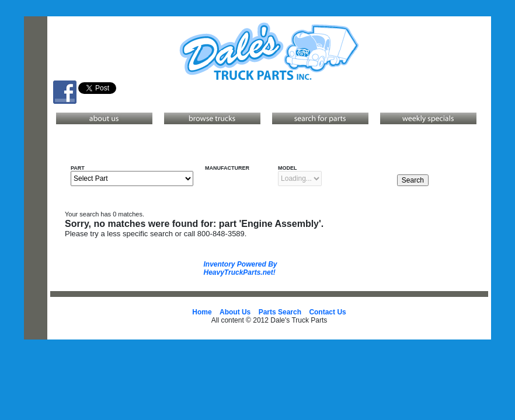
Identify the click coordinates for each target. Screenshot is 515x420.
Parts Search (280, 312)
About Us (235, 312)
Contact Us (327, 312)
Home (202, 312)
